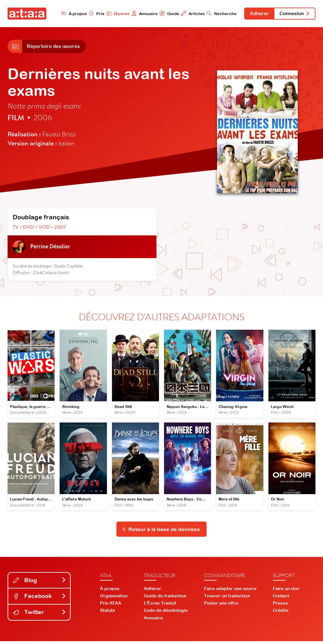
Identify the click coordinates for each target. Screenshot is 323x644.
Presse (280, 606)
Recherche (215, 14)
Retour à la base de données (161, 532)
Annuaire (137, 14)
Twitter (40, 615)
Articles (186, 14)
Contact (281, 599)
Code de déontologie (166, 613)
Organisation (114, 599)
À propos (66, 14)
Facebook (40, 599)
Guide (162, 14)
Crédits (281, 613)
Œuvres (110, 14)
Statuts (108, 613)
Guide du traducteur (165, 599)
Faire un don (286, 591)
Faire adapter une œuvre (230, 591)
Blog (40, 583)
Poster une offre (221, 606)
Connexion (293, 14)
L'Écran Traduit (160, 606)
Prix (89, 14)
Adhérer (254, 14)
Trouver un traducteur (227, 599)
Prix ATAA (111, 606)
